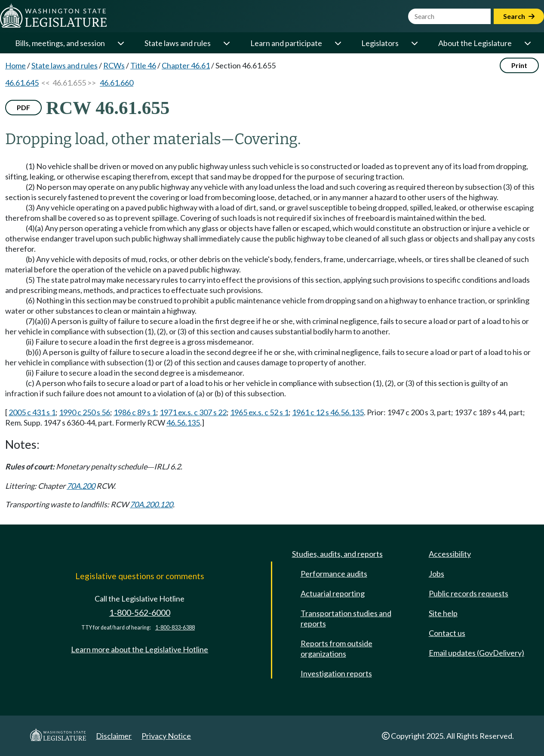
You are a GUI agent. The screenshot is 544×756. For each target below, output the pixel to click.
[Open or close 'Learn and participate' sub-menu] (338, 43)
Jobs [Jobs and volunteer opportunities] (436, 574)
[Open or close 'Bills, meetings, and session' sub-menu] (120, 43)
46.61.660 (117, 83)
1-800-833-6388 (175, 628)
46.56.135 (183, 423)
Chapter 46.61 (186, 65)
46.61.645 (22, 83)
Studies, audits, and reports (337, 554)
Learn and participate (286, 43)
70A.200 (81, 486)
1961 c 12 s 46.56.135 (328, 412)
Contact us (447, 633)
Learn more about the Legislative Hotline (140, 649)
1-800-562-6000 (140, 613)
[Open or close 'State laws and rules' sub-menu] (226, 43)
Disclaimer (114, 736)
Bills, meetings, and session (60, 43)
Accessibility (450, 554)
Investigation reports (336, 673)
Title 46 (143, 65)
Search (519, 16)
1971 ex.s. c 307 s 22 (193, 412)
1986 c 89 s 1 (135, 412)
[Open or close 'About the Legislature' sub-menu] (527, 43)
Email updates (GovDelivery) (476, 653)
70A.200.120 (151, 504)
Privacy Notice (166, 736)
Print (519, 65)
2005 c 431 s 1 (32, 412)
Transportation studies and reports (346, 618)
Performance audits (334, 574)
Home (15, 65)
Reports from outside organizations (337, 648)
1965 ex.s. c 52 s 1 (259, 412)
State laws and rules (178, 43)
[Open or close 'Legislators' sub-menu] (414, 43)
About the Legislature (475, 43)
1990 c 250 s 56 (85, 412)
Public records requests (469, 593)
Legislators (380, 43)
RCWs (114, 65)
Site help (443, 613)
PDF (23, 107)
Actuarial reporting (333, 593)
